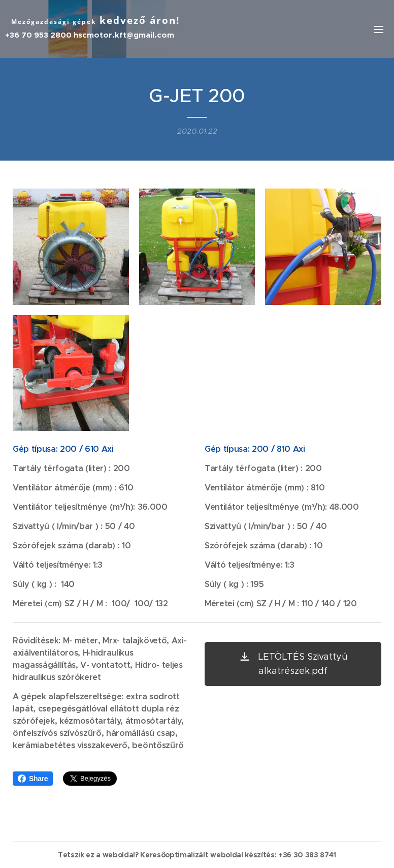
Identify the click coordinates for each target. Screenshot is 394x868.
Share (33, 779)
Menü (379, 29)
